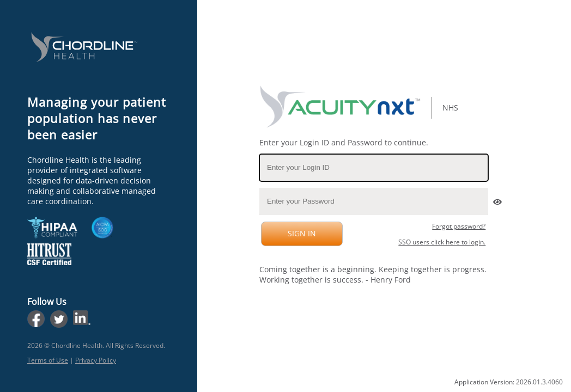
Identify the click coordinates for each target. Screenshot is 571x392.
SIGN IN (300, 233)
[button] (496, 199)
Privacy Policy (96, 360)
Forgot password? (459, 226)
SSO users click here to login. (442, 242)
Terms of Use (48, 360)
